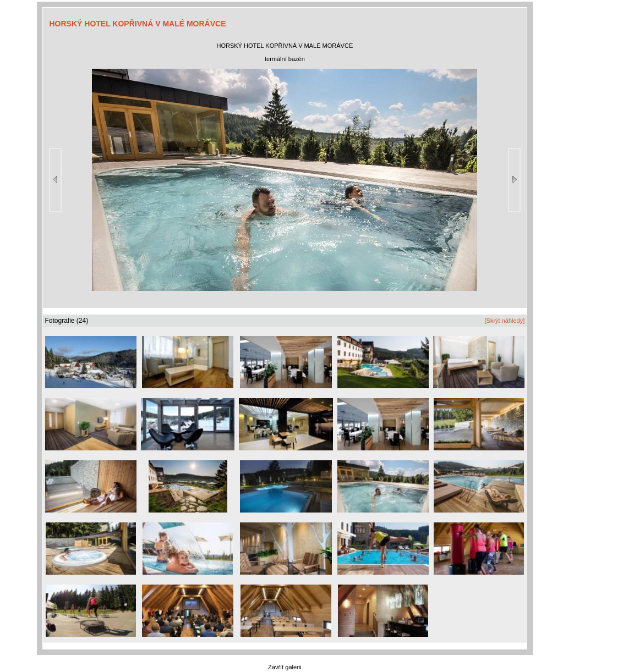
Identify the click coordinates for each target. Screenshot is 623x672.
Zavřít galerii (285, 667)
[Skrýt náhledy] (504, 321)
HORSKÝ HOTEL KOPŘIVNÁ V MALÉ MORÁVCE (138, 24)
